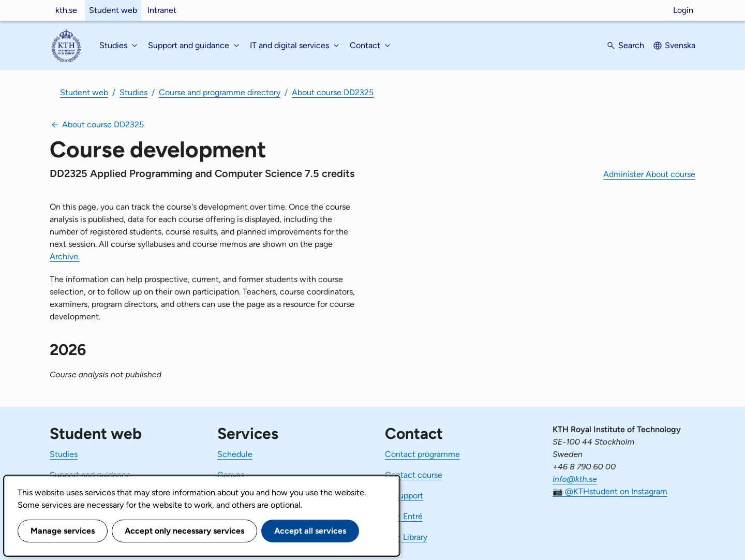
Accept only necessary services (184, 531)
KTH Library (406, 537)
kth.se (66, 10)
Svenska (680, 45)
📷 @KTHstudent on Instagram (610, 491)
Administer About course (649, 174)
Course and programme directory (220, 92)
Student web (113, 10)
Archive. (65, 256)
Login (683, 10)
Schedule (235, 454)
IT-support (404, 496)
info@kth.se (575, 479)
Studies (133, 92)
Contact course (414, 475)
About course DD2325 (333, 92)
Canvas (231, 475)
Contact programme (422, 454)
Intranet (162, 10)
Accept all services (310, 531)
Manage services (63, 531)
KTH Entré (404, 516)
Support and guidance (90, 475)
